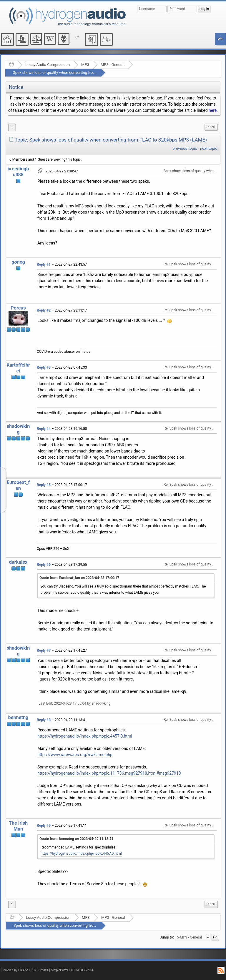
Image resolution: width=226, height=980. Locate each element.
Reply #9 (44, 826)
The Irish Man (18, 826)
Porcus (18, 308)
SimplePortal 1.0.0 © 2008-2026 (72, 970)
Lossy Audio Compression (48, 65)
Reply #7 (44, 650)
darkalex (18, 562)
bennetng (18, 717)
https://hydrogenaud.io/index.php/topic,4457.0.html (85, 736)
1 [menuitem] (12, 127)
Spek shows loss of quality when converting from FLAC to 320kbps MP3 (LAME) (81, 73)
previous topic (185, 148)
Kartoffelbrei (18, 368)
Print (211, 127)
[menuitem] (211, 127)
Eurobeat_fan (18, 485)
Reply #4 (44, 429)
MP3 (85, 65)
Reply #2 (44, 310)
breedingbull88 (18, 172)
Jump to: (167, 937)
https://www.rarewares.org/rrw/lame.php (75, 755)
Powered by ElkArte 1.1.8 (19, 970)
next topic (209, 148)
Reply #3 (44, 367)
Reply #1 (44, 264)
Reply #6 (44, 565)
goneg (18, 262)
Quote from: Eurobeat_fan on (79, 578)
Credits (43, 970)
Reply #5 (44, 485)
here (213, 110)
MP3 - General (113, 65)
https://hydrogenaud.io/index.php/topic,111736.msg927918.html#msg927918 (109, 773)
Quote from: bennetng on (76, 839)
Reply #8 (44, 720)
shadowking (18, 429)
